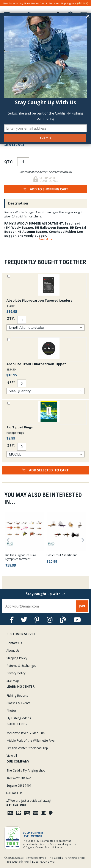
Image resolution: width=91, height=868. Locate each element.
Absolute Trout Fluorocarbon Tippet (36, 364)
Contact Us (14, 643)
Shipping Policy (17, 658)
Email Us (14, 793)
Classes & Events (18, 703)
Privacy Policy (16, 673)
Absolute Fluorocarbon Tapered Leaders (39, 300)
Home (7, 33)
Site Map (13, 681)
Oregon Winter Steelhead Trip (27, 748)
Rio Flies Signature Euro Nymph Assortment (21, 557)
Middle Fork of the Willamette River (31, 740)
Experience (74, 26)
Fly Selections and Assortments (45, 33)
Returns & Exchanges (21, 666)
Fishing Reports (17, 695)
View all (12, 756)
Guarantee (17, 26)
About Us (13, 650)
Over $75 (45, 25)
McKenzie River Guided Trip (26, 733)
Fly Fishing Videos (19, 718)
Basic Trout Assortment (62, 555)
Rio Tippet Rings (20, 427)
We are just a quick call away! (29, 803)
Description (18, 203)
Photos (12, 711)
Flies (18, 33)
